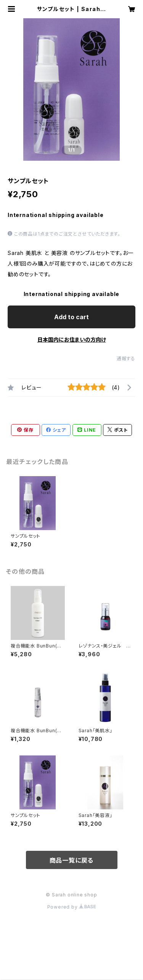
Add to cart (71, 317)
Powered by (72, 907)
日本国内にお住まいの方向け (72, 340)
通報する (126, 359)
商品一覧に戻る (72, 860)
